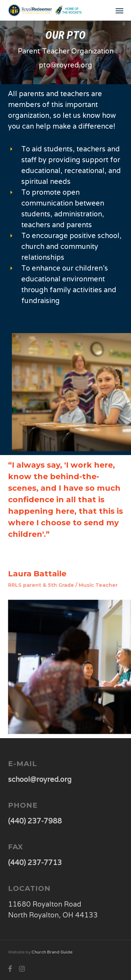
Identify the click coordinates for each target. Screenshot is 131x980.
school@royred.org (40, 779)
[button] (119, 10)
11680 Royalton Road (45, 904)
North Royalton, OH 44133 (53, 915)
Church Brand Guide (52, 952)
